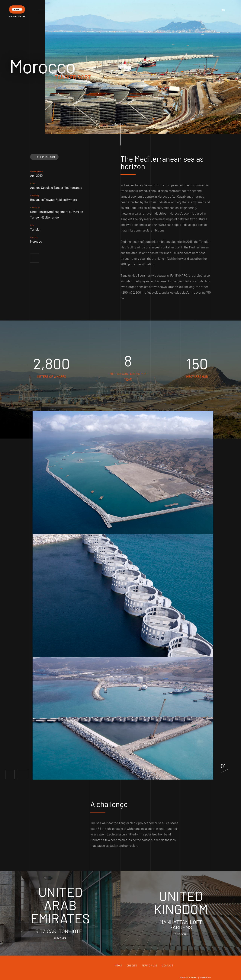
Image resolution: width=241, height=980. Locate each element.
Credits (132, 965)
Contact (168, 965)
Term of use (149, 965)
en (223, 10)
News (118, 965)
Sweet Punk (205, 977)
